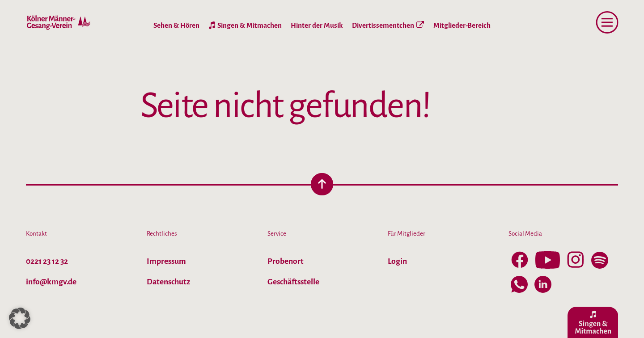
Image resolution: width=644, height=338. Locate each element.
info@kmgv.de (51, 282)
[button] (20, 318)
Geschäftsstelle (293, 282)
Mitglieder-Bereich (462, 25)
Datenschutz (168, 282)
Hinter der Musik (317, 25)
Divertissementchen (388, 25)
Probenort (286, 261)
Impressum (166, 261)
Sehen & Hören (176, 25)
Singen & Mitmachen (250, 25)
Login (397, 261)
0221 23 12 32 (47, 261)
